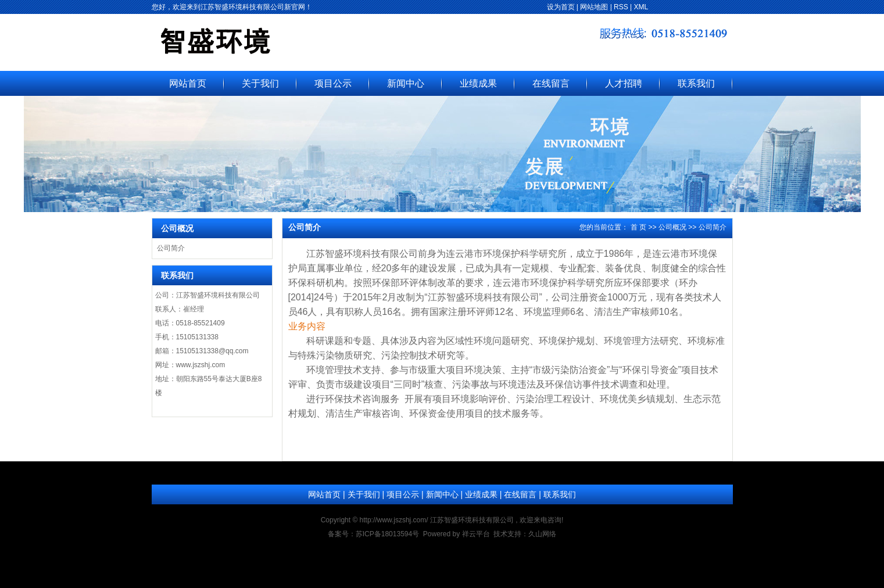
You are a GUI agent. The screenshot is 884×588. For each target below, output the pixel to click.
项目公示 (333, 83)
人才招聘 (624, 83)
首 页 (638, 227)
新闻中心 (406, 83)
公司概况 (672, 227)
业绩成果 (478, 83)
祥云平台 (476, 534)
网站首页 (188, 83)
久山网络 (542, 534)
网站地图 (594, 7)
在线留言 (551, 83)
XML (641, 7)
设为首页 (561, 7)
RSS (621, 7)
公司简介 (171, 248)
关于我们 (260, 83)
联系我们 (696, 83)
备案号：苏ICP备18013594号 (373, 534)
